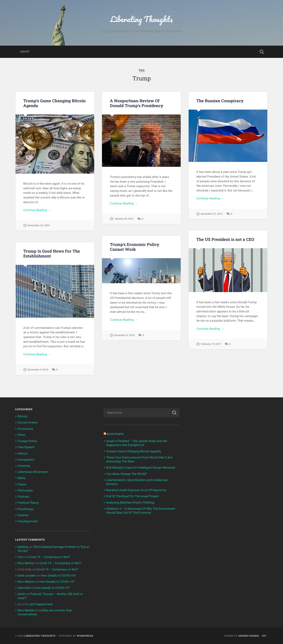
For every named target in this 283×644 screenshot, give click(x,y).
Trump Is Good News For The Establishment (52, 253)
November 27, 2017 (212, 214)
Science (23, 515)
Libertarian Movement (33, 472)
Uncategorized (28, 521)
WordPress (85, 636)
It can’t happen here (39, 604)
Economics (25, 429)
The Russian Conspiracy (220, 101)
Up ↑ (265, 636)
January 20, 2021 (124, 219)
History (23, 453)
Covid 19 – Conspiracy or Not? (49, 557)
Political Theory (28, 503)
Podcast (23, 497)
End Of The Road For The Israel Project (132, 496)
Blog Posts (115, 434)
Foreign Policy (27, 441)
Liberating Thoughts (141, 19)
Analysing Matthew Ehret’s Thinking (130, 502)
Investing (24, 466)
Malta (22, 478)
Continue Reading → (37, 210)
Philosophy (25, 490)
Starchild (24, 588)
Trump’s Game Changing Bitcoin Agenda (54, 103)
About (25, 52)
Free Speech (26, 447)
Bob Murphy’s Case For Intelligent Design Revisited (141, 467)
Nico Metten (26, 563)
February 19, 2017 (211, 344)
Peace (22, 484)
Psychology (26, 509)
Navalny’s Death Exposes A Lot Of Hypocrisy (136, 490)
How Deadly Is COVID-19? (58, 575)
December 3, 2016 (125, 335)
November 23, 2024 (39, 225)
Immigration (26, 460)
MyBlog (23, 547)
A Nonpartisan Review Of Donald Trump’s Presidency (137, 103)
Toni (21, 557)
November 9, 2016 (38, 370)
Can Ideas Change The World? (126, 474)
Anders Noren (249, 636)
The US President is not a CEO (225, 239)
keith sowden (27, 575)
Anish (21, 594)
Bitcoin (22, 416)
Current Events (28, 422)
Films (21, 435)
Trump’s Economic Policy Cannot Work (135, 247)
